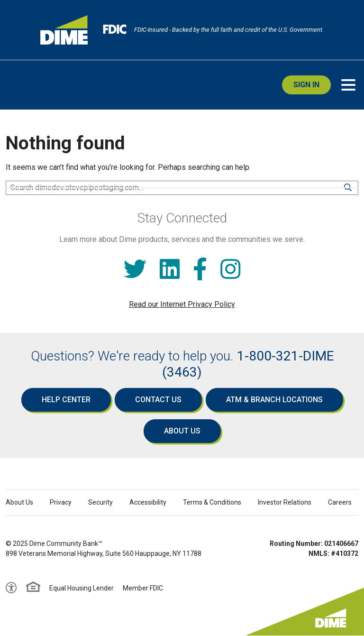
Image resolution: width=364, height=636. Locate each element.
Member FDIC (143, 588)
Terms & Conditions (212, 502)
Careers (340, 502)
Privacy (61, 502)
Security (100, 502)
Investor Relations (285, 502)
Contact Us (158, 400)
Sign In (306, 85)
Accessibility (148, 502)
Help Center (66, 400)
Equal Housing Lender (82, 588)
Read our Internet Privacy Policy (182, 304)
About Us (182, 431)
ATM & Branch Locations (274, 400)
